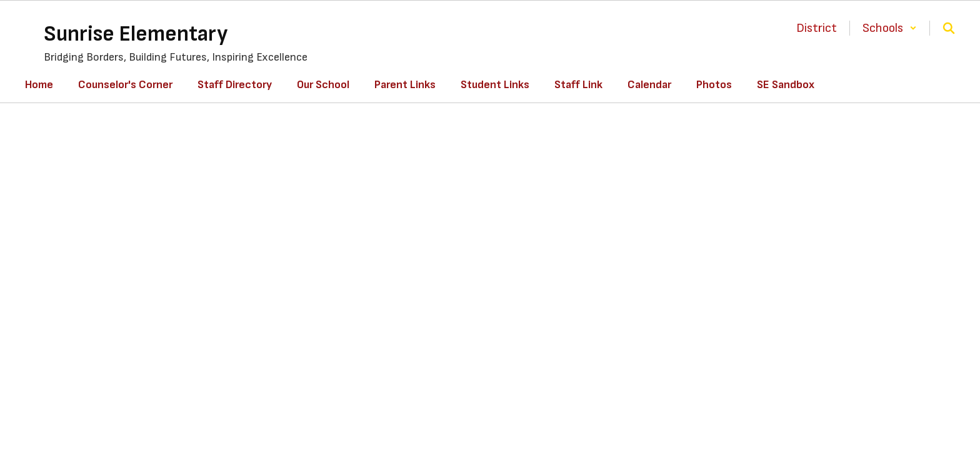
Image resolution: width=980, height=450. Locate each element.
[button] (890, 28)
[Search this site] (949, 28)
